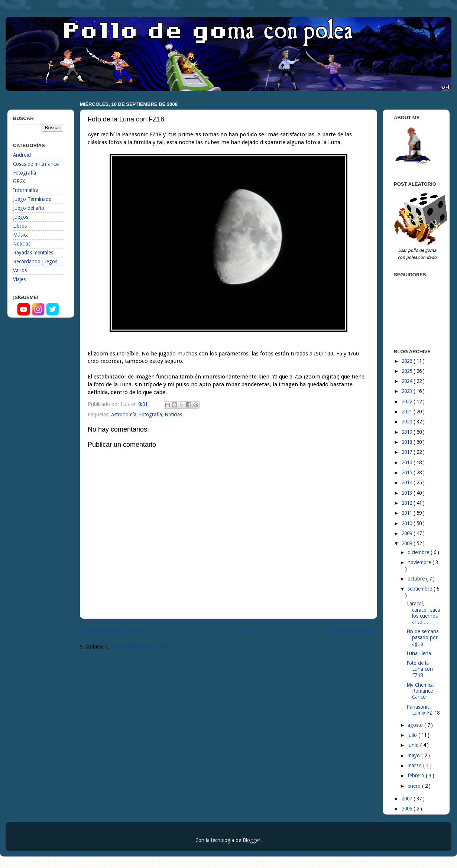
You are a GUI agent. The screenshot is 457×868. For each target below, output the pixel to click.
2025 (408, 371)
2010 (408, 523)
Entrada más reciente (115, 631)
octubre (417, 579)
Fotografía (150, 415)
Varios (20, 270)
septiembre (421, 589)
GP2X (19, 181)
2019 (408, 432)
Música (21, 235)
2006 (408, 809)
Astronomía (124, 415)
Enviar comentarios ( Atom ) (141, 647)
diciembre (419, 552)
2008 (408, 543)
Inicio (237, 631)
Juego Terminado (32, 199)
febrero (417, 776)
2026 (408, 361)
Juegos (21, 217)
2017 (408, 452)
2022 (408, 402)
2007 (408, 799)
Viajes (19, 279)
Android (22, 155)
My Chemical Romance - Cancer (421, 691)
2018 (408, 442)
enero (415, 786)
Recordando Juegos (35, 261)
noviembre (420, 562)
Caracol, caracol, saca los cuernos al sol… (423, 613)
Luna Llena (419, 653)
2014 (408, 482)
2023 (408, 391)
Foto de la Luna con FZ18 (420, 669)
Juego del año (29, 208)
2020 (408, 422)
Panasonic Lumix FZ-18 (423, 710)
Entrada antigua (351, 631)
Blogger (252, 840)
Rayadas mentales (33, 253)
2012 (408, 503)
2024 (408, 381)
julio (413, 735)
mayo (414, 755)
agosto (416, 725)
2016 (408, 462)
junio (414, 745)
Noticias (173, 415)
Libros (20, 226)
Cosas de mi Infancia (36, 164)
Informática (26, 190)
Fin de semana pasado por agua (423, 637)
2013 (408, 493)
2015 (408, 472)
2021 (408, 412)
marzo (415, 765)
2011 (408, 513)
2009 (408, 533)
